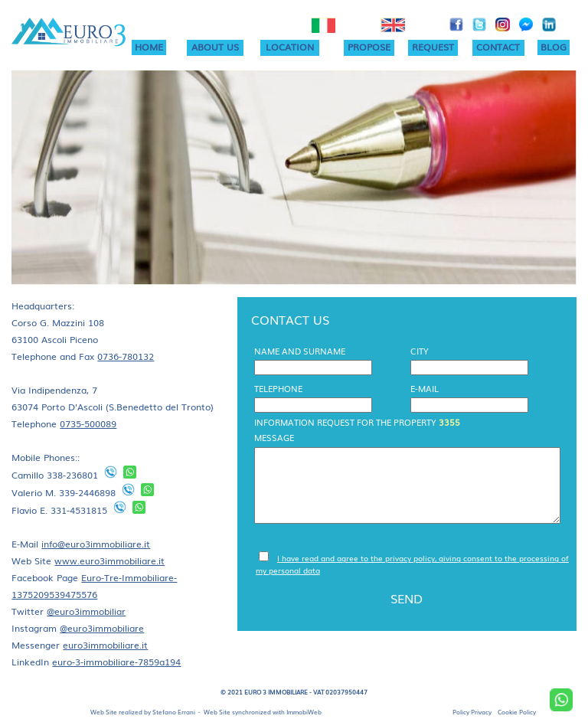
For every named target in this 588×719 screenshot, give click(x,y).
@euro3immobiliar (86, 611)
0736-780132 (126, 356)
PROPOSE (369, 47)
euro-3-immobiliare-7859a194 (116, 662)
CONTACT (498, 47)
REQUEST (433, 47)
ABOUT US (215, 47)
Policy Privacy (472, 712)
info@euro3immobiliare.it (96, 544)
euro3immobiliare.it (105, 645)
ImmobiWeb (304, 712)
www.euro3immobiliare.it (109, 560)
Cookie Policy (517, 712)
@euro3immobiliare (102, 628)
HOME (149, 47)
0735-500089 (88, 423)
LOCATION (290, 47)
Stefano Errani (174, 712)
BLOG (554, 47)
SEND (407, 598)
